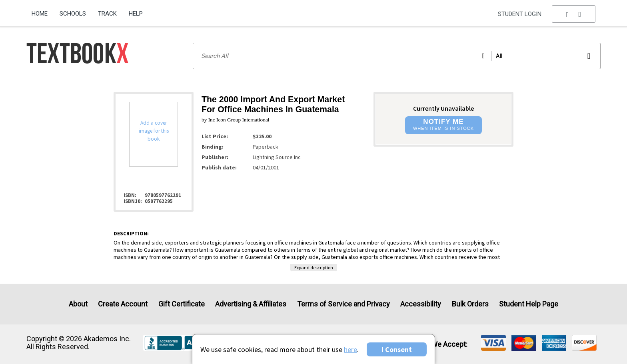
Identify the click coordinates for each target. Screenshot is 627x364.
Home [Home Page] (40, 14)
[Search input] (397, 56)
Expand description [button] (314, 268)
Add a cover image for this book (154, 131)
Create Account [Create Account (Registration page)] (123, 304)
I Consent (397, 349)
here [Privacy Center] (350, 349)
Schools (73, 14)
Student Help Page (529, 304)
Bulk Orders (470, 304)
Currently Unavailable (443, 108)
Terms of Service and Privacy (343, 304)
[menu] (574, 14)
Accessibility (421, 304)
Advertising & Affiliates (251, 304)
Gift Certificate (182, 304)
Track (107, 14)
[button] (574, 14)
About (78, 304)
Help (136, 14)
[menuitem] (43, 11)
